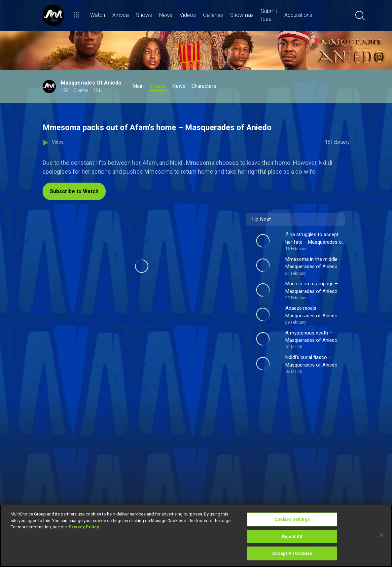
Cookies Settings (292, 519)
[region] (196, 536)
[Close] (381, 535)
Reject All (292, 536)
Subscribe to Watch (74, 191)
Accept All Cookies (292, 553)
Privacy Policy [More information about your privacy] (84, 527)
